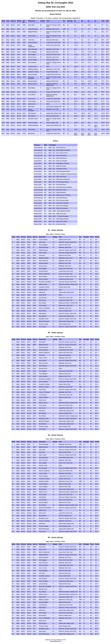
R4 (95, 21)
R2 (82, 21)
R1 (75, 21)
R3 (88, 21)
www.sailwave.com (55, 641)
